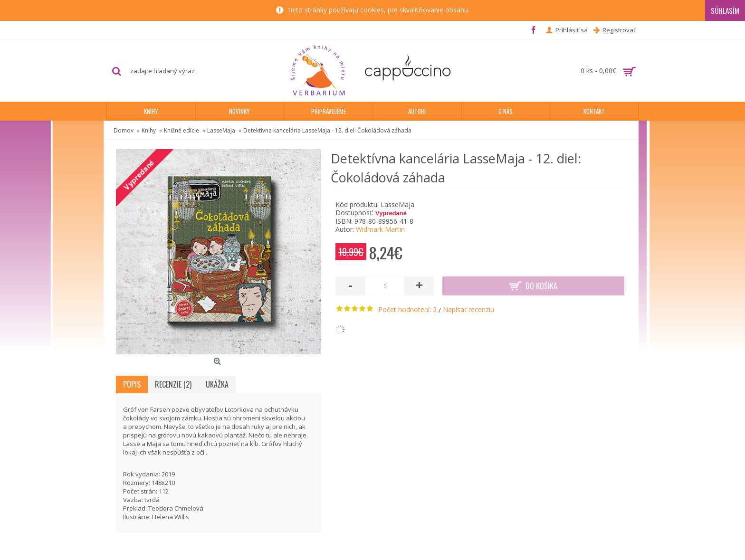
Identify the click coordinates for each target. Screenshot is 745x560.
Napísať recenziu (468, 309)
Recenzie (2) (173, 384)
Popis (132, 384)
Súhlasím (725, 10)
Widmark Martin (380, 229)
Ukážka (217, 384)
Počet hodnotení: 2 (407, 309)
